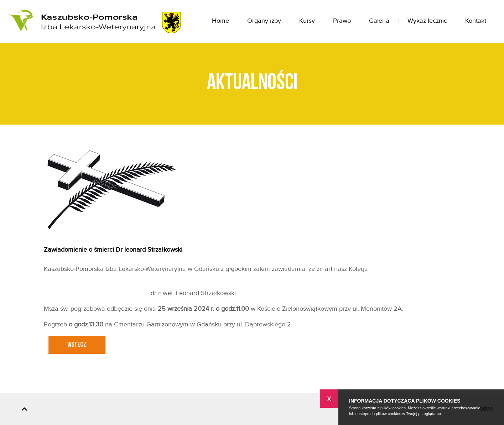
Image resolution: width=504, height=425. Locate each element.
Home (220, 21)
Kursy (307, 21)
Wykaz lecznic (427, 21)
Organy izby (264, 21)
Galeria (379, 21)
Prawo (342, 21)
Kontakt (476, 21)
